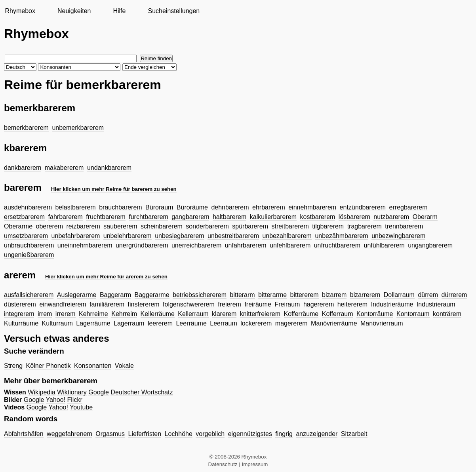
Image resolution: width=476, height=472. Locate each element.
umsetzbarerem (26, 236)
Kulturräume (21, 323)
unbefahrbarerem (76, 236)
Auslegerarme (77, 295)
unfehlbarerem (290, 245)
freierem (229, 304)
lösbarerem (354, 217)
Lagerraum (129, 323)
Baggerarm (115, 295)
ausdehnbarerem (28, 207)
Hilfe (119, 11)
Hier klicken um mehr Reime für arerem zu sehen (106, 277)
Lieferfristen (145, 434)
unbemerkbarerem (78, 128)
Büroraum (159, 207)
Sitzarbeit (354, 434)
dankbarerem (23, 168)
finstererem (144, 304)
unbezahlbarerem (287, 236)
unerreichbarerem (196, 245)
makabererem (64, 168)
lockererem (256, 323)
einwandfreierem (63, 304)
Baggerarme (152, 295)
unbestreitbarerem (233, 236)
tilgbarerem (328, 226)
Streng (13, 366)
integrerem (19, 314)
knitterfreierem (260, 314)
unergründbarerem (142, 245)
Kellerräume (158, 314)
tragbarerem (365, 226)
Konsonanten (93, 366)
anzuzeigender (317, 434)
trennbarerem (404, 226)
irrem (45, 314)
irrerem (66, 314)
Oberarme (18, 226)
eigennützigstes (250, 434)
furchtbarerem (149, 217)
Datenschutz (223, 464)
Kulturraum (57, 323)
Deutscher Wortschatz (142, 392)
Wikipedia (41, 392)
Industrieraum (436, 304)
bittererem (305, 295)
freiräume (258, 304)
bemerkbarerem (26, 128)
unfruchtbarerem (337, 245)
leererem (160, 323)
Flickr (75, 400)
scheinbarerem (162, 226)
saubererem (120, 226)
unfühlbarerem (384, 245)
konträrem (447, 314)
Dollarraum (399, 295)
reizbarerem (83, 226)
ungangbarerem (430, 245)
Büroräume (192, 207)
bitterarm (243, 295)
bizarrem (334, 295)
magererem (291, 323)
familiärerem (107, 304)
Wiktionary (72, 392)
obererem (49, 226)
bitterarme (272, 295)
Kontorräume (375, 314)
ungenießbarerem (29, 255)
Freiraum (287, 304)
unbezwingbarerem (398, 236)
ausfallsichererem (29, 295)
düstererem (20, 304)
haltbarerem (229, 217)
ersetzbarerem (24, 217)
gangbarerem (190, 217)
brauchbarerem (121, 207)
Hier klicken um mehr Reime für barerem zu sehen (114, 189)
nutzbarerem (391, 217)
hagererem (319, 304)
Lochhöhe (179, 434)
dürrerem (454, 295)
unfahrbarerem (246, 245)
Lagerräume (93, 323)
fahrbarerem (66, 217)
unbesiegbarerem (180, 236)
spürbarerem (250, 226)
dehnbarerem (230, 207)
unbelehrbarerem (128, 236)
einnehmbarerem (312, 207)
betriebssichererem (200, 295)
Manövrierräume (334, 323)
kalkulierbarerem (273, 217)
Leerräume (191, 323)
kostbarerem (317, 217)
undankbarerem (109, 168)
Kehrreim (124, 314)
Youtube (81, 407)
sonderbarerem (207, 226)
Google (99, 392)
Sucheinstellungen (174, 11)
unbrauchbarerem (29, 245)
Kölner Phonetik (49, 366)
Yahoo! (56, 400)
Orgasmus (110, 434)
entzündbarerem (363, 207)
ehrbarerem (269, 207)
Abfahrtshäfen (24, 434)
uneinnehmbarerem (85, 245)
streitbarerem (290, 226)
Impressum (255, 464)
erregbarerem (408, 207)
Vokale (124, 366)
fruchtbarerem (106, 217)
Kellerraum (193, 314)
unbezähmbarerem (341, 236)
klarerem (224, 314)
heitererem (352, 304)
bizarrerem (365, 295)
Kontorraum (413, 314)
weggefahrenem (69, 434)
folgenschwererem (189, 304)
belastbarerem (75, 207)
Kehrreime (93, 314)
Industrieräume (392, 304)
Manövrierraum (382, 323)
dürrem (428, 295)
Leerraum (223, 323)
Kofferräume (301, 314)
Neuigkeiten (74, 11)
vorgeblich (210, 434)
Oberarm (425, 217)
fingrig (284, 434)
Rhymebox (20, 11)
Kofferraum (338, 314)
